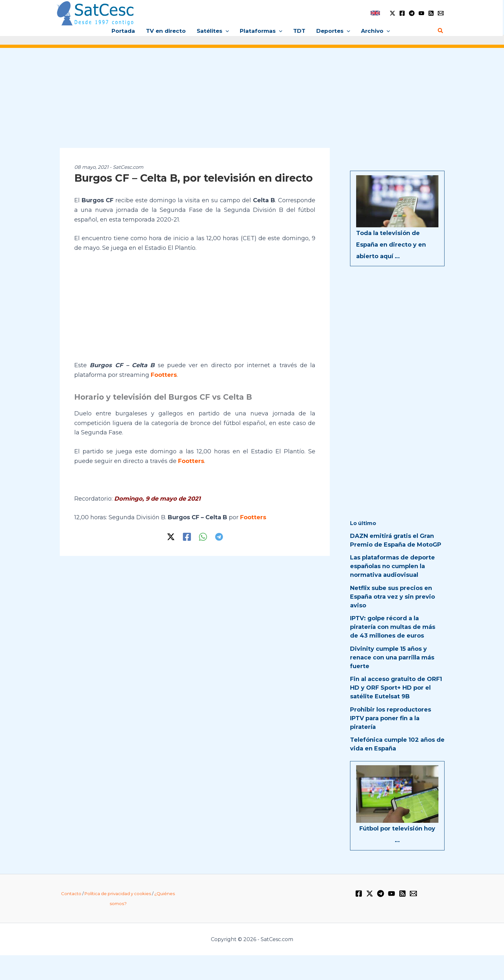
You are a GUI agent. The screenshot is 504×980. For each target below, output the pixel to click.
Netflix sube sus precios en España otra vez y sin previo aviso (392, 597)
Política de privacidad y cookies (118, 894)
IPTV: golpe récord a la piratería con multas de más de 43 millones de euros (393, 627)
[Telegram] (412, 13)
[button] (226, 31)
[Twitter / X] (392, 13)
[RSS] (431, 13)
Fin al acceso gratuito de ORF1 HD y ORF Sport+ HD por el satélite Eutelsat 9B (396, 688)
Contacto (71, 894)
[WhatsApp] (203, 537)
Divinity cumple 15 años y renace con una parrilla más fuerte (392, 658)
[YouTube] (421, 13)
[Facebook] (402, 13)
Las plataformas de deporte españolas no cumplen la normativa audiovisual (392, 566)
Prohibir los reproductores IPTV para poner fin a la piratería (391, 718)
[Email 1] (441, 13)
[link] (375, 13)
